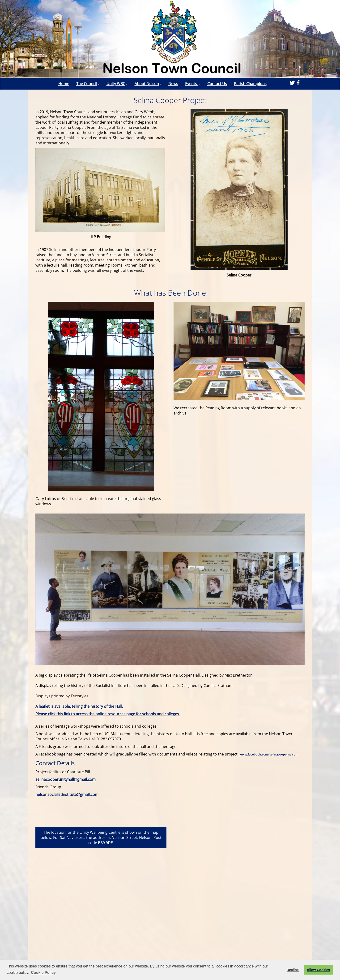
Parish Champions (250, 84)
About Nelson (148, 84)
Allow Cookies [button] (318, 970)
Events (193, 84)
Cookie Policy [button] (43, 973)
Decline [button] (293, 970)
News (173, 84)
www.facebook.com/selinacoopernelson (268, 754)
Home (64, 84)
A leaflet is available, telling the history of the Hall (79, 706)
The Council (88, 84)
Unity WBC (117, 84)
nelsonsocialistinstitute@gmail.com (67, 794)
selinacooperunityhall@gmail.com (66, 779)
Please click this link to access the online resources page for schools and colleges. (108, 714)
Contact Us (217, 84)
